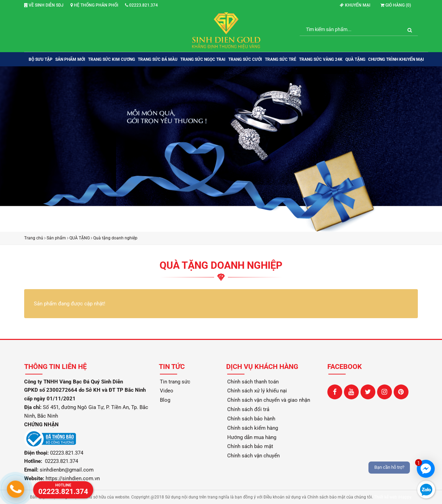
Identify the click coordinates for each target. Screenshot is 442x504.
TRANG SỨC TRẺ (281, 59)
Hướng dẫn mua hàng (252, 437)
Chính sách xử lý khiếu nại (257, 391)
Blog (165, 400)
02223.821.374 (141, 5)
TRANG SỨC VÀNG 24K (321, 59)
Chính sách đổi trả (248, 409)
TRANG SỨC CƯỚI (245, 59)
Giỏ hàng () (396, 5)
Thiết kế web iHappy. (393, 497)
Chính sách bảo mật (250, 446)
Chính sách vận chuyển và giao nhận (269, 400)
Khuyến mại (355, 5)
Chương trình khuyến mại (396, 59)
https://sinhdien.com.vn (73, 478)
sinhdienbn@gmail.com (67, 470)
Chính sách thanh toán (253, 382)
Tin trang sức (175, 382)
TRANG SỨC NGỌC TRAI (203, 59)
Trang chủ (34, 238)
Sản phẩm (56, 238)
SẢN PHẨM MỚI (70, 59)
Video (167, 391)
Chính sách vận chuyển (253, 456)
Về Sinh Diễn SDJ (44, 5)
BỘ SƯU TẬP (41, 59)
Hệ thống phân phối (94, 5)
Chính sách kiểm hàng (253, 428)
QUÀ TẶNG (355, 59)
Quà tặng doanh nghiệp (115, 238)
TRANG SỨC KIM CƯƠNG (112, 59)
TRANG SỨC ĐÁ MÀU (158, 59)
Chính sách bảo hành (251, 419)
